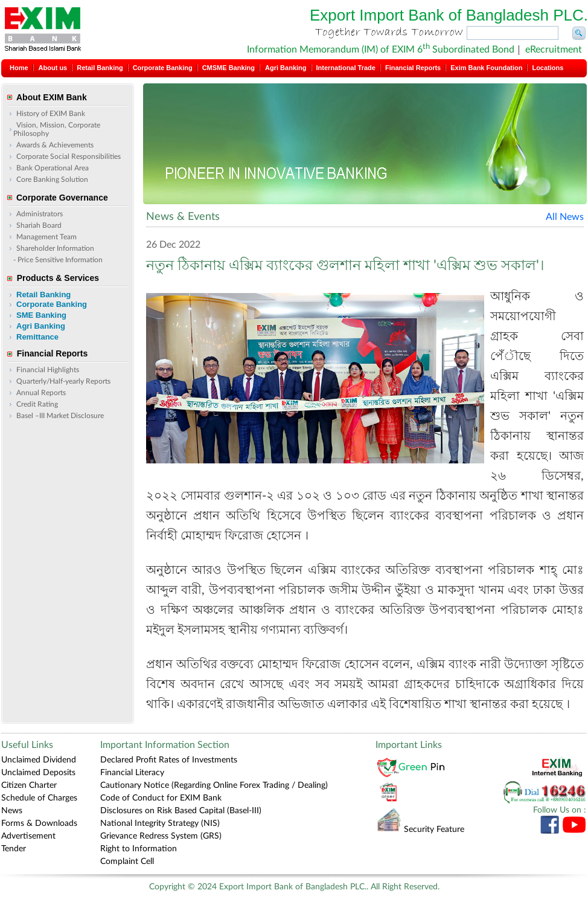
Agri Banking (286, 68)
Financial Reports (413, 68)
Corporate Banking (163, 68)
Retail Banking (100, 68)
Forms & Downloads (39, 823)
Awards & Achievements (55, 145)
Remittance (37, 337)
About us (53, 68)
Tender (14, 849)
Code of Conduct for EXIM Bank (161, 798)
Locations (548, 68)
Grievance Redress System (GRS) (161, 836)
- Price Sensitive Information (58, 260)
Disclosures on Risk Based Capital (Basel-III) (181, 811)
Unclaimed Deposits (38, 773)
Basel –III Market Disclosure (60, 416)
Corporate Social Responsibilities (69, 156)
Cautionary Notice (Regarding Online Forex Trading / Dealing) (214, 785)
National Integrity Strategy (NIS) (160, 823)
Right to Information (139, 849)
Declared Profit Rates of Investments (169, 760)
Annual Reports (41, 393)
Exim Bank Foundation (486, 68)
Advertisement (28, 836)
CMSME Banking (228, 68)
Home (19, 68)
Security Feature (420, 830)
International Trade (346, 68)
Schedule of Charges (39, 798)
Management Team (46, 237)
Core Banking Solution (52, 179)
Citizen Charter (29, 785)
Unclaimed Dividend (39, 760)
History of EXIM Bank (51, 114)
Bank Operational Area (53, 168)
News (12, 811)
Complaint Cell (127, 862)
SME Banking (41, 315)
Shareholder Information (55, 248)
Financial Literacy (132, 773)
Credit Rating (37, 404)
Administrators (40, 214)
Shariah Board (39, 225)
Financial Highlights (48, 370)
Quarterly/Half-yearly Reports (63, 381)
